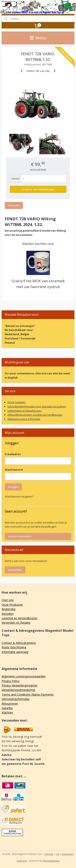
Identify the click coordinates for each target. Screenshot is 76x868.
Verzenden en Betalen (16, 623)
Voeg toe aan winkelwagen (38, 189)
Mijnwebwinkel (51, 861)
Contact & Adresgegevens (19, 643)
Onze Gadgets (16, 402)
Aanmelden (15, 570)
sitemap (49, 854)
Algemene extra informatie (24, 419)
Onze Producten (12, 605)
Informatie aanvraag (15, 652)
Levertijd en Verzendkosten (19, 618)
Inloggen (13, 487)
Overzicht (14, 205)
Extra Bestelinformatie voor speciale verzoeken (37, 406)
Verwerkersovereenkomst (18, 690)
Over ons (8, 600)
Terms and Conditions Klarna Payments (28, 694)
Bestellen (8, 614)
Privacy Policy (11, 681)
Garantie (7, 708)
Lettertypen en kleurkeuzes (25, 411)
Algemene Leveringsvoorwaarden (24, 676)
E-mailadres (13, 454)
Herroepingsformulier (16, 699)
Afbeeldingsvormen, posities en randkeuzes (35, 415)
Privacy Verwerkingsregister (20, 685)
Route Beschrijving (14, 647)
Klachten (7, 712)
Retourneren (10, 704)
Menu (38, 38)
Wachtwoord (14, 470)
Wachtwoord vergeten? (19, 496)
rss (57, 854)
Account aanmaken (20, 536)
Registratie (9, 609)
